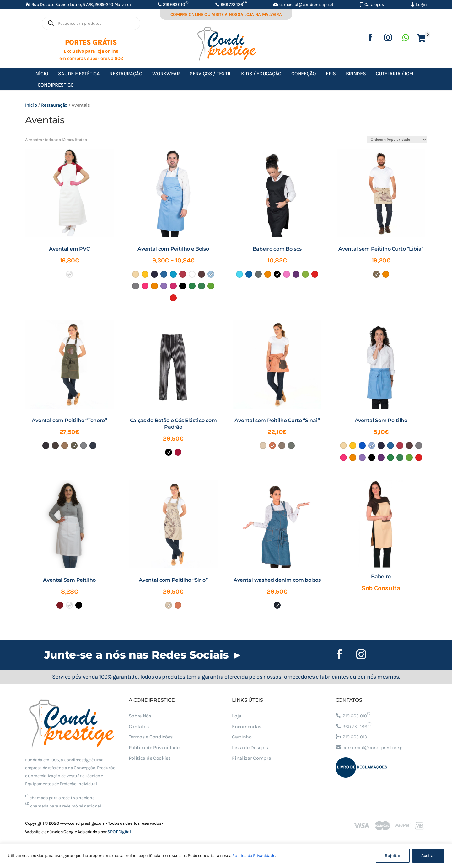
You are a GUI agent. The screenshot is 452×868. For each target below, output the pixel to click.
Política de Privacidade (254, 856)
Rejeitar (393, 856)
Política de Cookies (150, 758)
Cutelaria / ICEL (395, 74)
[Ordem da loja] (397, 140)
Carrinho (242, 737)
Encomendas (247, 726)
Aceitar (428, 856)
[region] (226, 856)
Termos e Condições (151, 737)
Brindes (356, 74)
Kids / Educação (261, 74)
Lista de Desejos (250, 747)
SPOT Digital (119, 832)
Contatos (139, 726)
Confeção (304, 74)
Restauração (126, 74)
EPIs (331, 74)
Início (41, 74)
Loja (237, 716)
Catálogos (374, 5)
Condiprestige (56, 85)
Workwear (166, 74)
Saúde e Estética (79, 74)
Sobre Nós (140, 716)
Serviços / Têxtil (210, 74)
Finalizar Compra (251, 758)
